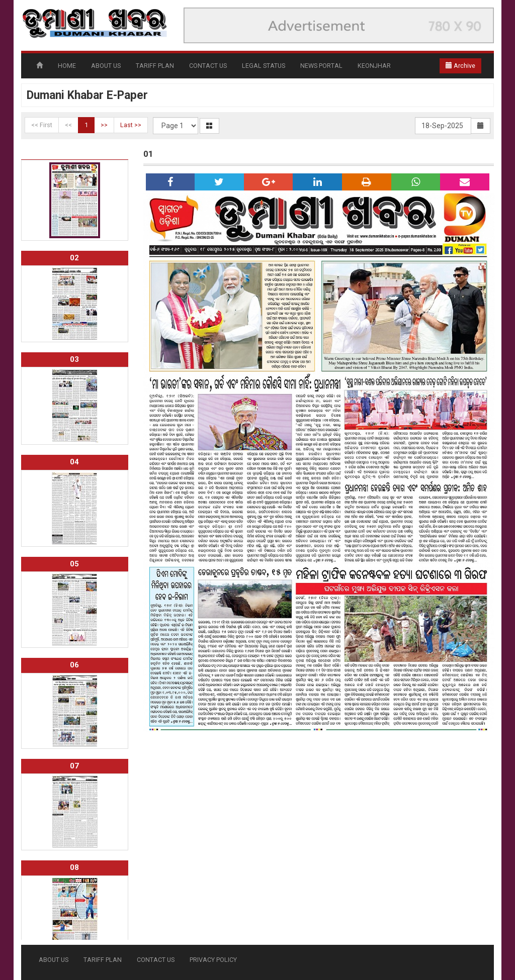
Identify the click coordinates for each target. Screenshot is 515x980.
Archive (460, 66)
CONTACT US (208, 66)
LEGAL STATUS (264, 66)
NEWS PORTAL (321, 66)
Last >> (131, 125)
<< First (42, 125)
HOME (67, 66)
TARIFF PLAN (155, 66)
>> (104, 125)
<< (68, 125)
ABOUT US (106, 66)
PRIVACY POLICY (213, 960)
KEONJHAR (374, 66)
